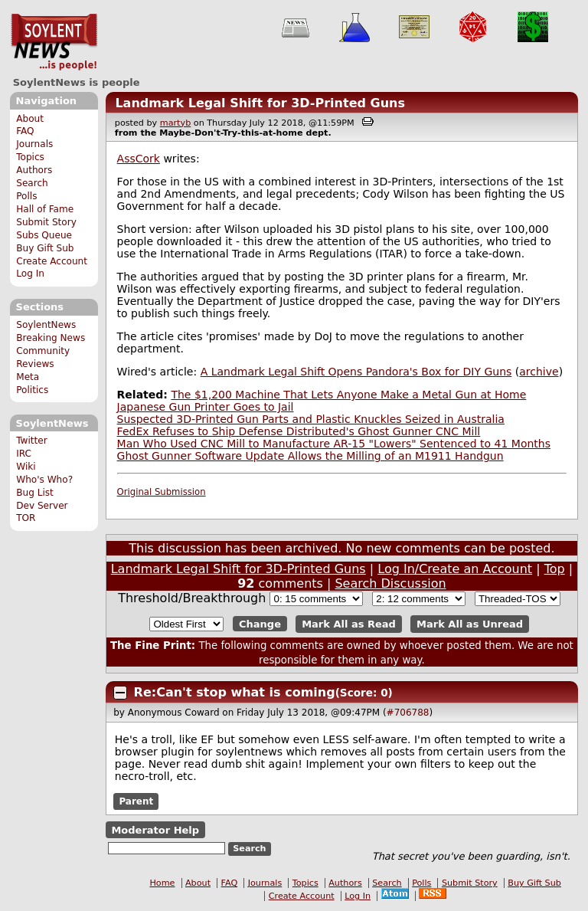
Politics (32, 390)
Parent (136, 801)
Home (162, 883)
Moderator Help (155, 830)
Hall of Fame (45, 209)
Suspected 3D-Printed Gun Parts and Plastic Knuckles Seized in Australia (311, 419)
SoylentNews (54, 42)
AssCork (139, 159)
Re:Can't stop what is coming (235, 692)
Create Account (52, 261)
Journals (34, 144)
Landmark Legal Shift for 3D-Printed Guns (260, 103)
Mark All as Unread (470, 624)
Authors (34, 170)
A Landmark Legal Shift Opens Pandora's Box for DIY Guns (356, 372)
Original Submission (162, 492)
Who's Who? (44, 480)
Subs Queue (44, 235)
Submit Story (46, 222)
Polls (26, 196)
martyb (175, 123)
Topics (30, 157)
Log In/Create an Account (455, 569)
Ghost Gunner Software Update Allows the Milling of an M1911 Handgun (310, 456)
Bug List (35, 493)
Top (555, 569)
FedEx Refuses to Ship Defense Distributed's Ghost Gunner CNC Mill (299, 431)
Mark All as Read (349, 624)
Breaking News (51, 338)
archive (539, 372)
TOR (26, 518)
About (30, 119)
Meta (28, 377)
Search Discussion (390, 583)
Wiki (26, 467)
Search (32, 183)
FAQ (25, 131)
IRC (24, 454)
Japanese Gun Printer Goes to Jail (206, 407)
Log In (30, 274)
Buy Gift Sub (45, 248)
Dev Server (42, 506)
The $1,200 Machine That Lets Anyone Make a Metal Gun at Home (348, 395)
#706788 (408, 713)
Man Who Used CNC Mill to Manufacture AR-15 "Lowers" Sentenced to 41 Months (334, 444)
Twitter (31, 441)
